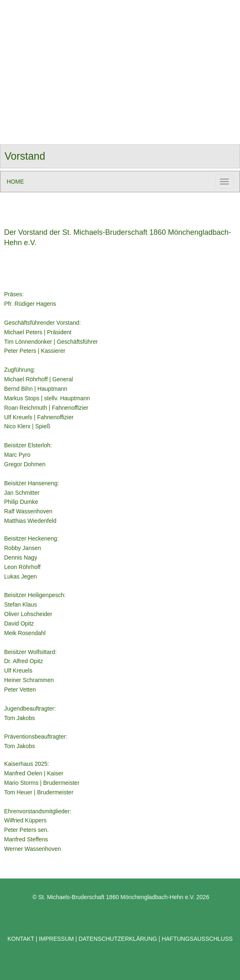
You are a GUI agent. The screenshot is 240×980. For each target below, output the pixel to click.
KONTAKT (22, 939)
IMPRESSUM (55, 939)
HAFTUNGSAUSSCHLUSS (197, 939)
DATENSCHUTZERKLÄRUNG (118, 939)
